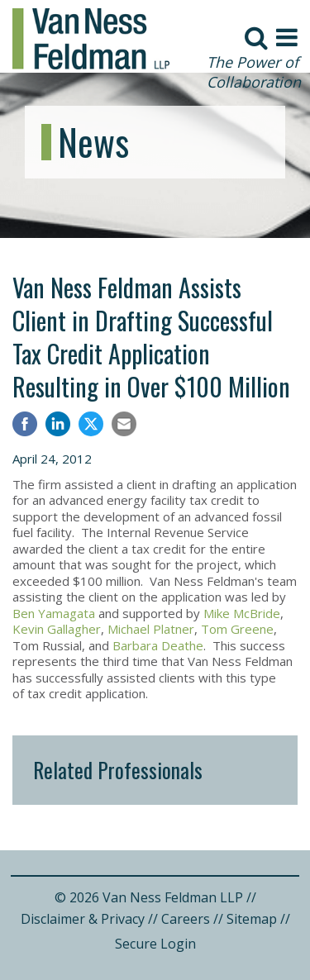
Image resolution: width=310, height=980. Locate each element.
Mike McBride (242, 613)
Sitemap (252, 919)
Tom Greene (237, 629)
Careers (186, 919)
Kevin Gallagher (57, 629)
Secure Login (155, 944)
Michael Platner (151, 629)
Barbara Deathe (158, 645)
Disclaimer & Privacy (83, 919)
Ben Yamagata (54, 613)
